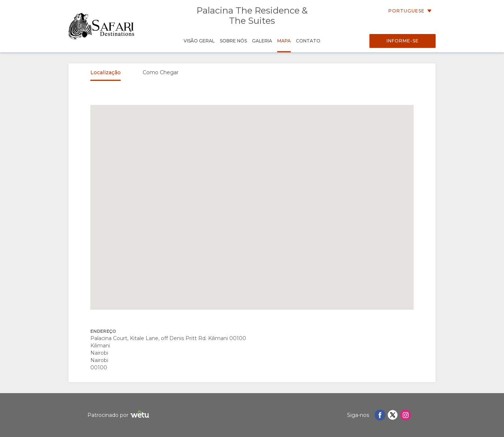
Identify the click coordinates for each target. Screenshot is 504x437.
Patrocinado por (119, 415)
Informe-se (403, 41)
